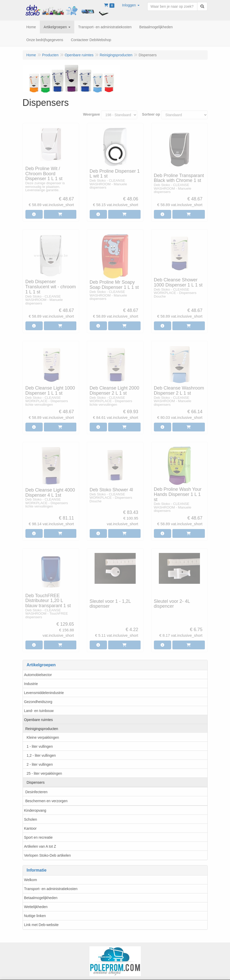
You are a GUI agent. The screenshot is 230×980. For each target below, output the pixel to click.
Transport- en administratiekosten (51, 889)
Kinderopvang (35, 810)
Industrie (31, 684)
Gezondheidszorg (38, 702)
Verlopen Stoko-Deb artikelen (48, 855)
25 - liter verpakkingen (44, 773)
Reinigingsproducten (42, 729)
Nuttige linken (35, 916)
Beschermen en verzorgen (47, 801)
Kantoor (30, 828)
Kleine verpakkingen (43, 737)
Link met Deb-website (42, 925)
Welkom (31, 880)
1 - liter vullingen (40, 746)
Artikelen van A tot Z (40, 846)
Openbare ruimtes (39, 720)
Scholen (31, 819)
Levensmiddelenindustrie (44, 693)
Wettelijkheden (36, 907)
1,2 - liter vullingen (41, 755)
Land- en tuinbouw (39, 711)
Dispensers (36, 782)
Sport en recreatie (38, 837)
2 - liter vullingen (40, 764)
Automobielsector (38, 675)
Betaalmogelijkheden (41, 898)
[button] (131, 5)
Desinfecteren (36, 792)
